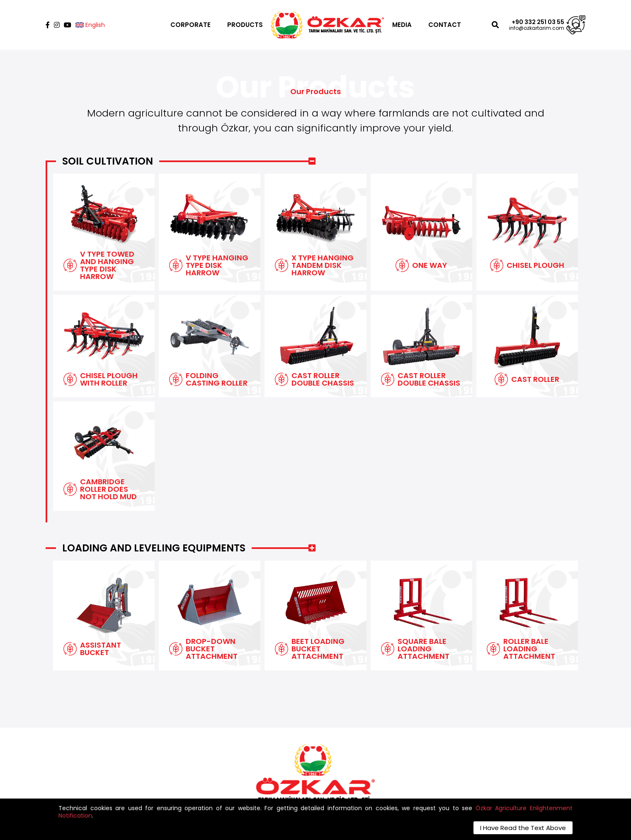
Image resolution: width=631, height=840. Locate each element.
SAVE (418, 794)
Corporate (278, 738)
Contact (274, 764)
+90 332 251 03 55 (538, 22)
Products (275, 747)
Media (271, 756)
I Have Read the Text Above (523, 828)
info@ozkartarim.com (537, 28)
